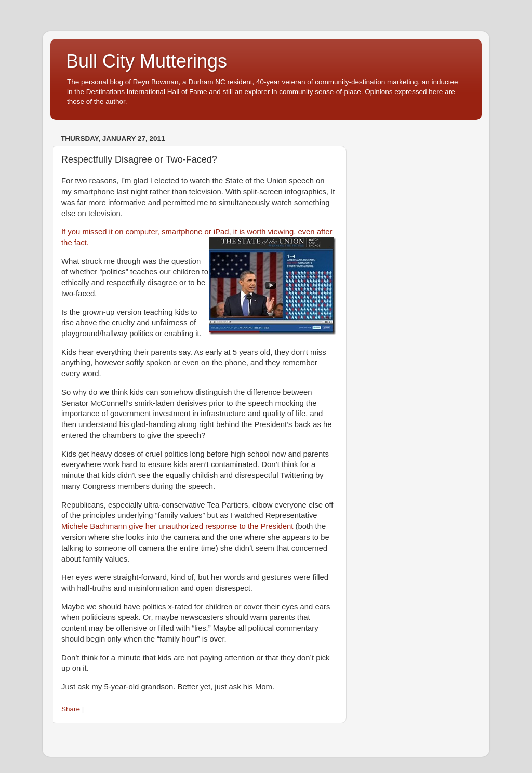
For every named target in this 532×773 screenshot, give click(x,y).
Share (71, 709)
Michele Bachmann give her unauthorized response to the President (177, 526)
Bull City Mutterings (147, 61)
